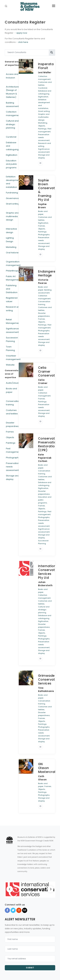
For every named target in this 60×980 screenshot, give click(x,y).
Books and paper (11, 390)
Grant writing (12, 204)
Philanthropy (12, 271)
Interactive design (11, 231)
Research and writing (13, 309)
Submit (30, 968)
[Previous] (10, 889)
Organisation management (13, 263)
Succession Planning (12, 339)
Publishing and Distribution (12, 289)
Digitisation (12, 155)
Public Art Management (13, 278)
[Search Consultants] (27, 53)
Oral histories (13, 253)
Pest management (13, 450)
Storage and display (12, 477)
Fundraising (12, 193)
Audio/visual (12, 383)
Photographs (13, 458)
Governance (12, 198)
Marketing (11, 247)
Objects (10, 437)
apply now (22, 33)
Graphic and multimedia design (12, 216)
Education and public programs (11, 164)
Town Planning (10, 348)
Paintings (11, 443)
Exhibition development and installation (13, 182)
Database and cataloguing (12, 146)
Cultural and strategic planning (12, 124)
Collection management (13, 114)
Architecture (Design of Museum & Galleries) (12, 92)
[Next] (50, 889)
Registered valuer (12, 300)
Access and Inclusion (12, 76)
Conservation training (13, 403)
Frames (10, 432)
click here (23, 42)
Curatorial (11, 137)
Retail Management (13, 321)
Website (10, 365)
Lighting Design (10, 240)
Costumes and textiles (12, 412)
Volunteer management (13, 358)
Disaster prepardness (13, 424)
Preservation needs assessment (13, 467)
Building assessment (12, 105)
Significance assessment (12, 330)
